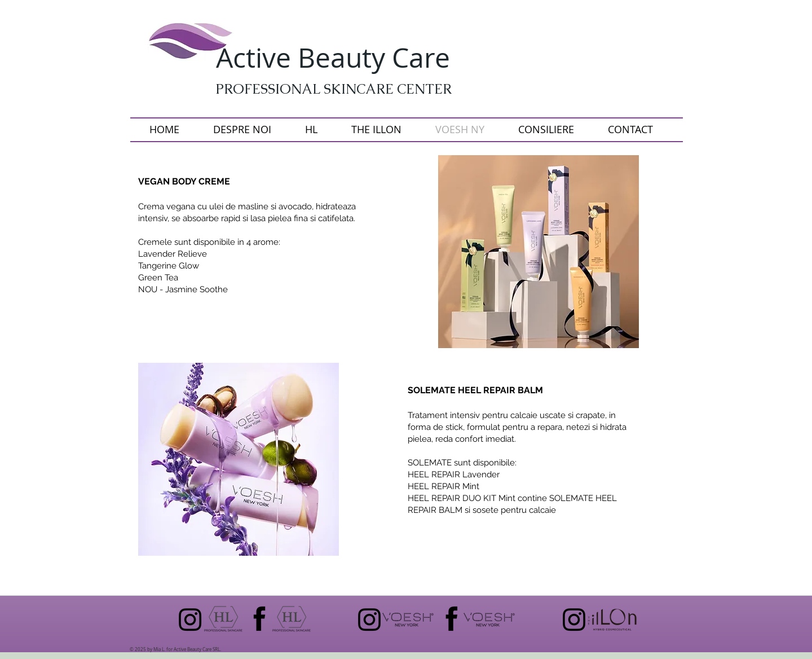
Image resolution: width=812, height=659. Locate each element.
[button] (539, 252)
